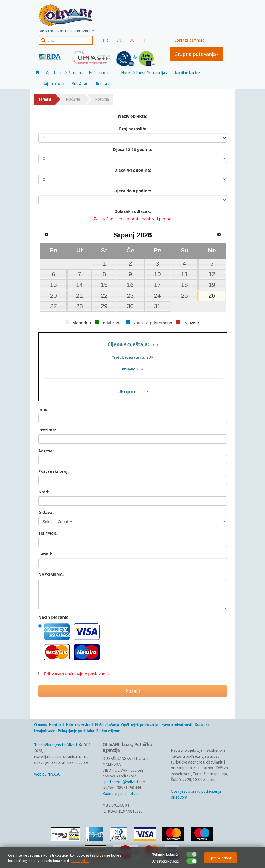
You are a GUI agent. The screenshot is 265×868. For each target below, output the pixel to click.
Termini (45, 99)
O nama (40, 725)
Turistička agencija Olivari (56, 745)
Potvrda (102, 99)
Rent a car (104, 84)
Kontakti (56, 725)
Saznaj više (80, 861)
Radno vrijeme (108, 731)
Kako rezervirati (79, 725)
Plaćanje (73, 99)
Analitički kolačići (166, 861)
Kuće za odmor (101, 73)
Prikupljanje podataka (76, 731)
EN (119, 40)
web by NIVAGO (47, 774)
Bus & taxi (80, 84)
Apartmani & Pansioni (64, 73)
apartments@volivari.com (124, 782)
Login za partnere (190, 40)
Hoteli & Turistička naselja (144, 73)
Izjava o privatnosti (176, 725)
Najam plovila (53, 84)
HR (105, 40)
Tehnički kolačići (165, 854)
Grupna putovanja (196, 54)
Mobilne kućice (187, 73)
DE (132, 40)
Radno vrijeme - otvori (121, 793)
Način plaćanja (107, 725)
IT (144, 40)
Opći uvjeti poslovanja (140, 725)
